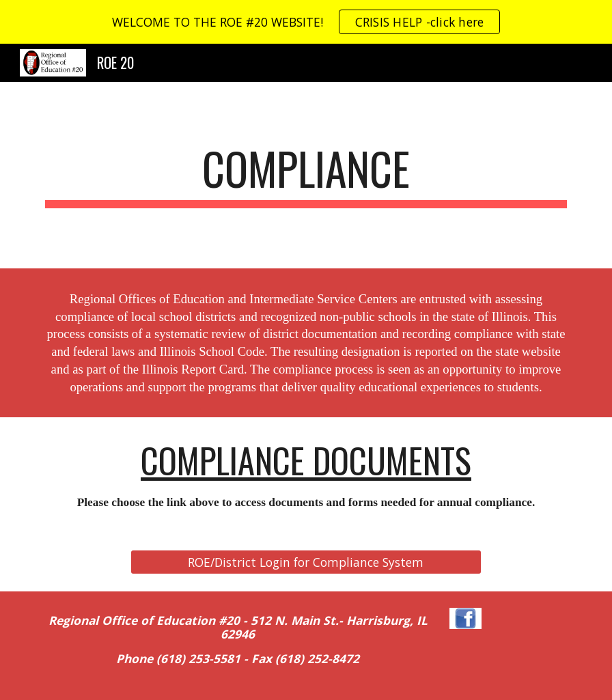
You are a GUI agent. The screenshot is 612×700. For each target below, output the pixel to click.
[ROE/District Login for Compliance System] (306, 562)
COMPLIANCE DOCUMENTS (306, 460)
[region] (306, 22)
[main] (306, 175)
